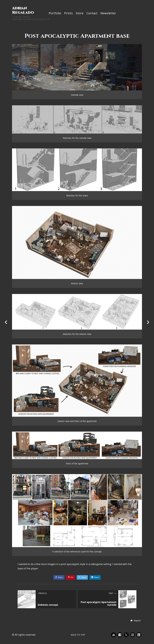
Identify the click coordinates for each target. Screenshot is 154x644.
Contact (92, 13)
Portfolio (55, 13)
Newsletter (108, 13)
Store (80, 13)
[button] (135, 621)
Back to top (78, 635)
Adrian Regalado (23, 10)
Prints (69, 13)
